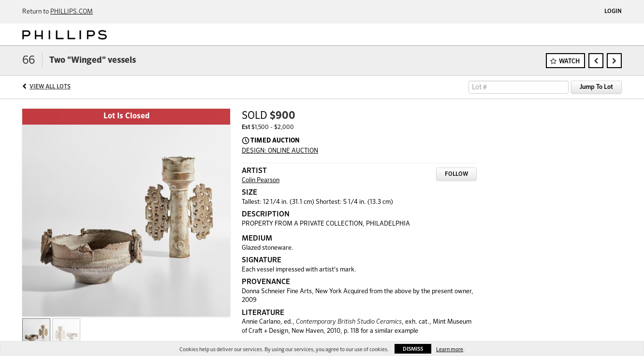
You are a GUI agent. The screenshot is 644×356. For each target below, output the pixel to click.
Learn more (450, 349)
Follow (456, 174)
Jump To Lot (596, 87)
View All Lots (50, 87)
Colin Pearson (261, 180)
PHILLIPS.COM (72, 12)
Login (613, 12)
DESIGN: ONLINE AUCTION (280, 151)
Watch (569, 62)
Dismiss (413, 349)
